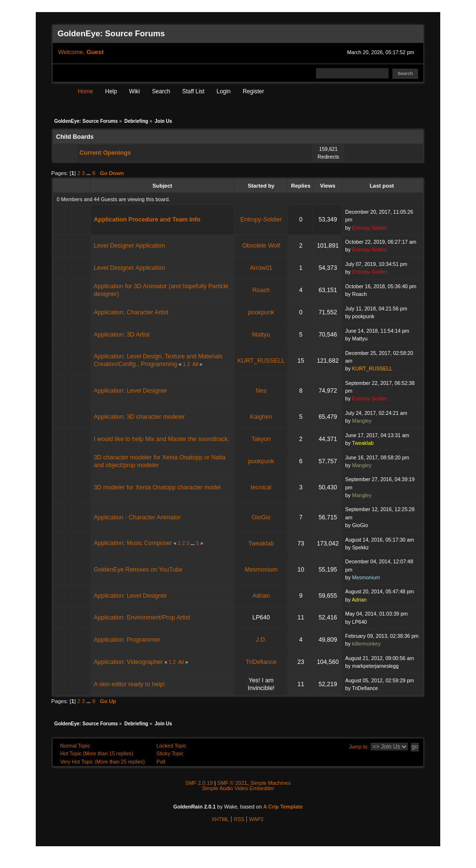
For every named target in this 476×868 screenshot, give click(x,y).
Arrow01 (261, 268)
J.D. (261, 640)
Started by (261, 186)
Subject (163, 186)
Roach (261, 290)
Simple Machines (271, 783)
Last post (382, 186)
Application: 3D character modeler (139, 417)
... (90, 173)
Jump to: (359, 747)
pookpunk (261, 312)
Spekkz (361, 547)
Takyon (261, 439)
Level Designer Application (129, 246)
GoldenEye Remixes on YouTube (138, 570)
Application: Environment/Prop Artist (142, 618)
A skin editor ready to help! (129, 684)
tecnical (261, 487)
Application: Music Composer (133, 543)
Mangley (362, 421)
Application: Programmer (127, 640)
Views (328, 186)
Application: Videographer (128, 662)
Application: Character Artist (131, 312)
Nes (261, 391)
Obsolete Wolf (261, 246)
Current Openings (105, 153)
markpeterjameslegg (375, 666)
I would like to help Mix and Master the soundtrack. (162, 439)
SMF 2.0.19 (199, 783)
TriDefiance (261, 662)
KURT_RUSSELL (261, 361)
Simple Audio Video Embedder (238, 788)
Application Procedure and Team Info (147, 220)
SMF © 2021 (232, 783)
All (195, 364)
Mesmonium (261, 570)
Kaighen (261, 417)
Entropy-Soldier (261, 220)
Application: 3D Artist (122, 335)
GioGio (261, 517)
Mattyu (261, 335)
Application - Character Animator (137, 517)
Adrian (261, 596)
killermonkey (367, 644)
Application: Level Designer (130, 391)
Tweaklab (363, 443)
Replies (301, 186)
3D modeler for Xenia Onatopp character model (157, 487)
